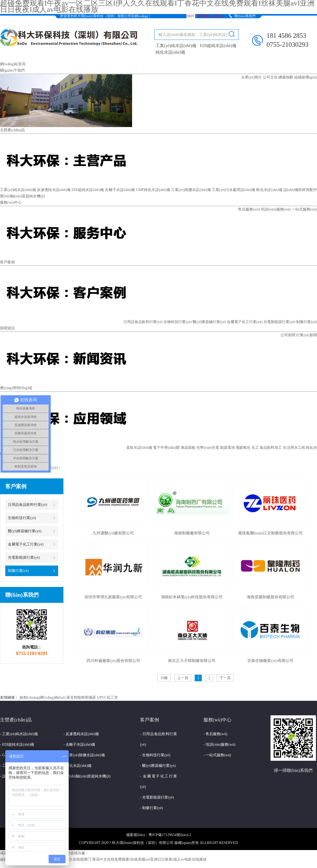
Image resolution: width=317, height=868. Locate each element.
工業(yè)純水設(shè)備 (176, 46)
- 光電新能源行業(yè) (157, 797)
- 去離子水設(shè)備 (79, 745)
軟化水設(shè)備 (269, 190)
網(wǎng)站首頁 (13, 64)
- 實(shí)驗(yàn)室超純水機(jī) (87, 776)
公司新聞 (288, 335)
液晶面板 (188, 448)
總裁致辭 (286, 77)
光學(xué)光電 (208, 448)
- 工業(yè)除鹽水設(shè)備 (84, 755)
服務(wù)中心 (11, 202)
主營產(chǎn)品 (12, 130)
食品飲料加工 (271, 448)
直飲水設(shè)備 (139, 448)
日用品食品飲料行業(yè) (143, 322)
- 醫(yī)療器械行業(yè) (158, 766)
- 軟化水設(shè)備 (77, 766)
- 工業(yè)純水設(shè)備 (19, 734)
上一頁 (183, 678)
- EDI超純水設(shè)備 (17, 745)
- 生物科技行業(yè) (155, 755)
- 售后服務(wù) (215, 734)
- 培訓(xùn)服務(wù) (219, 745)
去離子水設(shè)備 (120, 190)
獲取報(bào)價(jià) (210, 16)
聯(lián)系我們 (245, 16)
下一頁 (225, 678)
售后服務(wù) (249, 209)
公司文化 (270, 77)
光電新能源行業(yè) (279, 322)
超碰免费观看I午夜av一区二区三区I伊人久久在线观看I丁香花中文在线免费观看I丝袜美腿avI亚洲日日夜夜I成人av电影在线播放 (103, 859)
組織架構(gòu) (306, 77)
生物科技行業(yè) (178, 322)
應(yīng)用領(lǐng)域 (16, 388)
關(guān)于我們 (12, 70)
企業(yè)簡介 (252, 77)
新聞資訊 (7, 328)
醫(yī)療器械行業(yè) (209, 322)
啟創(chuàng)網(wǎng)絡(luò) (43, 697)
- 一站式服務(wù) (217, 755)
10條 (164, 678)
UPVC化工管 (107, 697)
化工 (255, 448)
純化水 (311, 448)
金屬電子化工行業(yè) (245, 322)
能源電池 (227, 448)
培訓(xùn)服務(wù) (276, 209)
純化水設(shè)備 (170, 52)
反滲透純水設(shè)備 (54, 190)
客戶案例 (7, 262)
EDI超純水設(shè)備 (218, 46)
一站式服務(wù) (304, 209)
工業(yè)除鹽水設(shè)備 (191, 190)
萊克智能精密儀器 (81, 697)
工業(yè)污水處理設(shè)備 (234, 190)
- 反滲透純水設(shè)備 (81, 734)
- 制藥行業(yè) (151, 808)
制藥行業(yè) (307, 322)
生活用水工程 (294, 448)
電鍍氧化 (243, 448)
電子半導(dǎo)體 (166, 448)
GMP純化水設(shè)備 (153, 190)
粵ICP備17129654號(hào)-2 (170, 835)
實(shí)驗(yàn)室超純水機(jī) (22, 196)
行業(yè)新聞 (307, 335)
